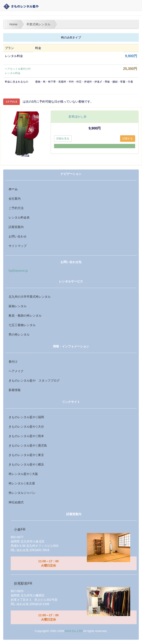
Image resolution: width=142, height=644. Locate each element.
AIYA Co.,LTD (74, 631)
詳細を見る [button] (63, 139)
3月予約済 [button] (11, 102)
